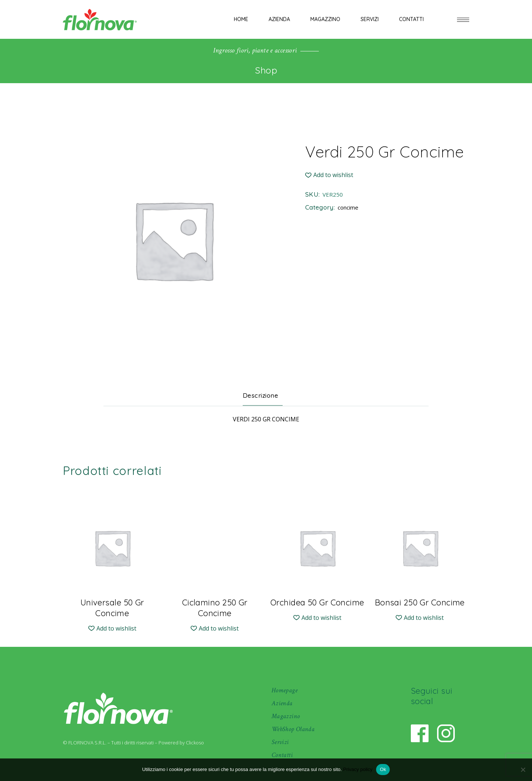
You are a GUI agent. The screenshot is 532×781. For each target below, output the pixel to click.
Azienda (282, 703)
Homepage (284, 690)
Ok (383, 769)
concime (348, 207)
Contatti (282, 755)
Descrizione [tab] (261, 395)
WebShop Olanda (293, 729)
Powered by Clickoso (181, 743)
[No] (523, 770)
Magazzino (286, 716)
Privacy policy (358, 769)
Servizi (280, 742)
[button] (329, 175)
